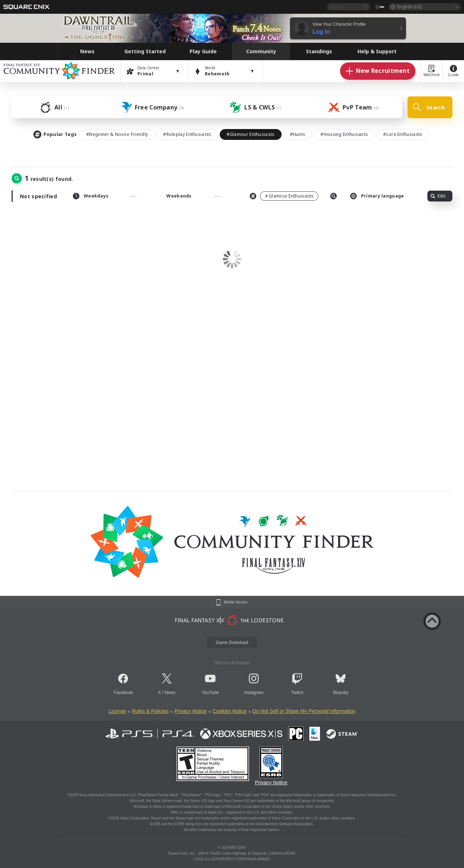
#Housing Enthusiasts (344, 134)
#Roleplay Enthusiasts (187, 134)
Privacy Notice (190, 711)
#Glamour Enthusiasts (251, 134)
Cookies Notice (229, 711)
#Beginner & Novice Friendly (117, 134)
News (170, 693)
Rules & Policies (150, 711)
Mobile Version (236, 602)
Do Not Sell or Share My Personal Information (304, 711)
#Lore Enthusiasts (403, 134)
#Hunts (298, 134)
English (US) (409, 7)
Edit (438, 196)
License (117, 711)
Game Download (232, 643)
